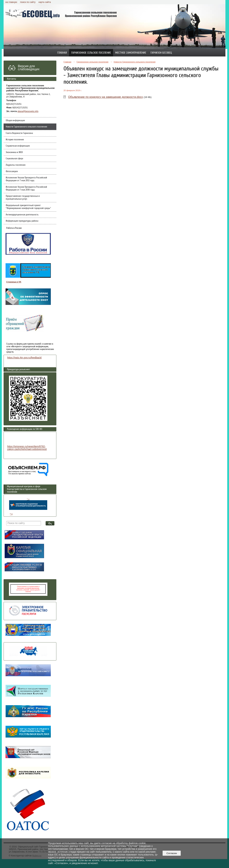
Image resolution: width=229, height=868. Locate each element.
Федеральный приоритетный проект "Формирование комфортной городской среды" (28, 207)
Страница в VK (14, 282)
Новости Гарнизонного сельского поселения (26, 127)
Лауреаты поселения (16, 165)
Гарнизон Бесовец (161, 53)
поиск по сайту (28, 2)
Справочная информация (18, 146)
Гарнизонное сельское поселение (91, 53)
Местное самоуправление (131, 53)
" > (28, 504)
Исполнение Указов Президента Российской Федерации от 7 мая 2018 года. (26, 188)
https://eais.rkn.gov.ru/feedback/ (24, 358)
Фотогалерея (12, 171)
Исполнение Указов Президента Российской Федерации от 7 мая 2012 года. (26, 179)
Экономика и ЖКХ (14, 152)
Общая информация (15, 120)
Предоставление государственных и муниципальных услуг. (23, 197)
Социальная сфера (14, 159)
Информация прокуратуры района (22, 221)
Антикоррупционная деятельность (22, 215)
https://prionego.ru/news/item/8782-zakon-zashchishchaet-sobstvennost (27, 448)
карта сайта (45, 2)
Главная (62, 53)
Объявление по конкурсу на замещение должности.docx (106, 97)
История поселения (15, 140)
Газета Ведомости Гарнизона (19, 133)
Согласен (172, 853)
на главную (11, 2)
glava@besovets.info (28, 111)
